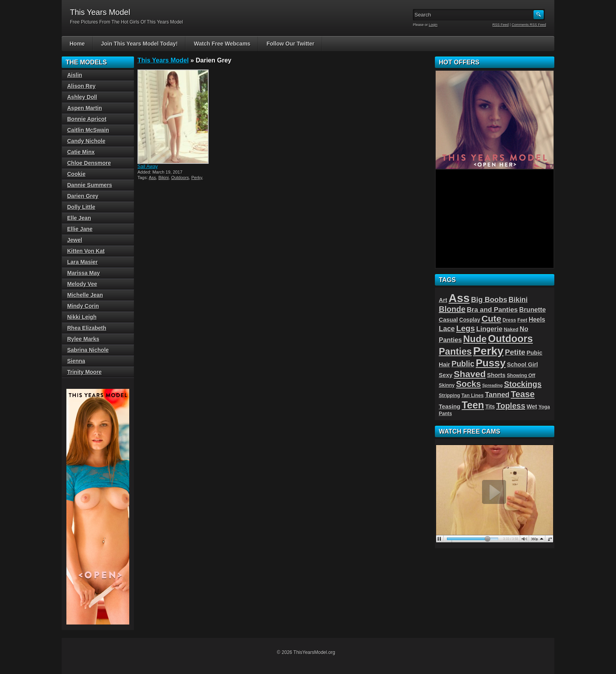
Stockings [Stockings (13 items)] (523, 384)
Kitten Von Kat (86, 251)
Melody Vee (82, 284)
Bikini (163, 178)
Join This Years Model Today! (139, 44)
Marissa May (83, 273)
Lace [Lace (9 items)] (447, 329)
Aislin (75, 75)
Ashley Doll (82, 97)
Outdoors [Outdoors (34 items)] (510, 339)
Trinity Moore (84, 372)
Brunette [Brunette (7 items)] (533, 310)
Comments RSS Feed (529, 25)
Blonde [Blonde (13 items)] (452, 309)
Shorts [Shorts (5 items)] (496, 375)
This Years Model (163, 60)
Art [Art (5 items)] (443, 300)
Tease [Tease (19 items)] (523, 394)
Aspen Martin (85, 108)
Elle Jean (79, 218)
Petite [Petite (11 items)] (515, 352)
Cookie (76, 174)
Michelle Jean (85, 295)
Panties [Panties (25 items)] (455, 352)
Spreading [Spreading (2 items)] (493, 385)
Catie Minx (81, 152)
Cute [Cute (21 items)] (491, 319)
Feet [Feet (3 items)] (522, 320)
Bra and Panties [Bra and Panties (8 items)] (492, 310)
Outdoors (180, 178)
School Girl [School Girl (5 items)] (522, 364)
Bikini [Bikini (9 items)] (518, 300)
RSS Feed (501, 25)
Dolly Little (81, 207)
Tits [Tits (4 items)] (490, 407)
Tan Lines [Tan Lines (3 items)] (472, 396)
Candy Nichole (86, 141)
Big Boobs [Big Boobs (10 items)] (489, 299)
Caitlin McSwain (88, 130)
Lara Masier (82, 262)
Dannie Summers (90, 185)
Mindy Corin (83, 306)
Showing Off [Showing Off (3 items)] (521, 375)
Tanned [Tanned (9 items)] (497, 395)
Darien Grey (83, 196)
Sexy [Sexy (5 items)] (446, 375)
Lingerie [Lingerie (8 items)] (489, 329)
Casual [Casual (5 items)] (448, 320)
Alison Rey (81, 86)
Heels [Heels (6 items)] (537, 320)
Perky (197, 178)
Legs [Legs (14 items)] (466, 328)
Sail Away (148, 167)
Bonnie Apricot (87, 119)
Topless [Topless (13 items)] (511, 406)
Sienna (76, 361)
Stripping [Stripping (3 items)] (449, 396)
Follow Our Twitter (290, 44)
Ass (152, 178)
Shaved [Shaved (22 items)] (470, 374)
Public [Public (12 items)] (463, 364)
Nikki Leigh (82, 317)
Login (433, 25)
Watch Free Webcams (222, 44)
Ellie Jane (80, 229)
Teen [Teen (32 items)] (473, 405)
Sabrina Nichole (88, 350)
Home (77, 44)
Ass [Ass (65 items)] (459, 298)
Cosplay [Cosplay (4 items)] (470, 320)
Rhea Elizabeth (87, 328)
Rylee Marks (83, 339)
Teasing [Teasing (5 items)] (450, 407)
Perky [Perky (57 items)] (488, 351)
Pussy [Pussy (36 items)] (491, 363)
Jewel (75, 240)
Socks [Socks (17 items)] (468, 384)
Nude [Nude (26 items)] (475, 339)
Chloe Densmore (89, 163)
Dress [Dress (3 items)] (509, 320)
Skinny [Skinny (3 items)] (447, 385)
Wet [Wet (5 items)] (532, 407)
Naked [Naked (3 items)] (511, 330)
